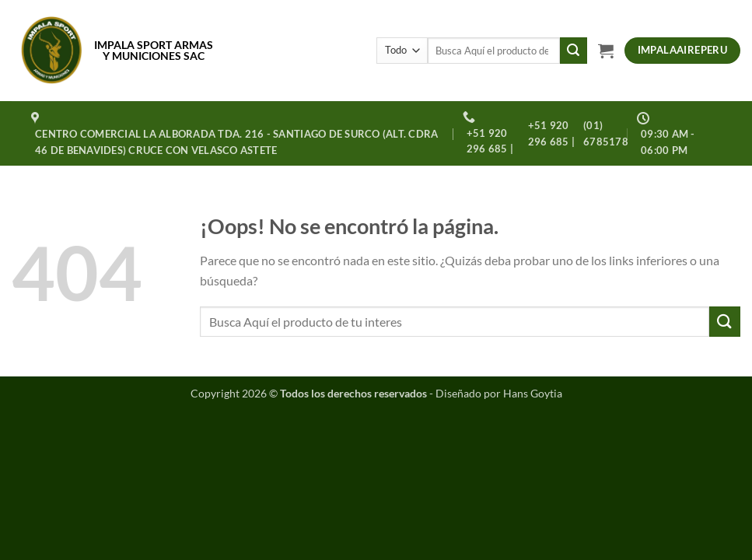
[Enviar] (573, 51)
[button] (606, 51)
